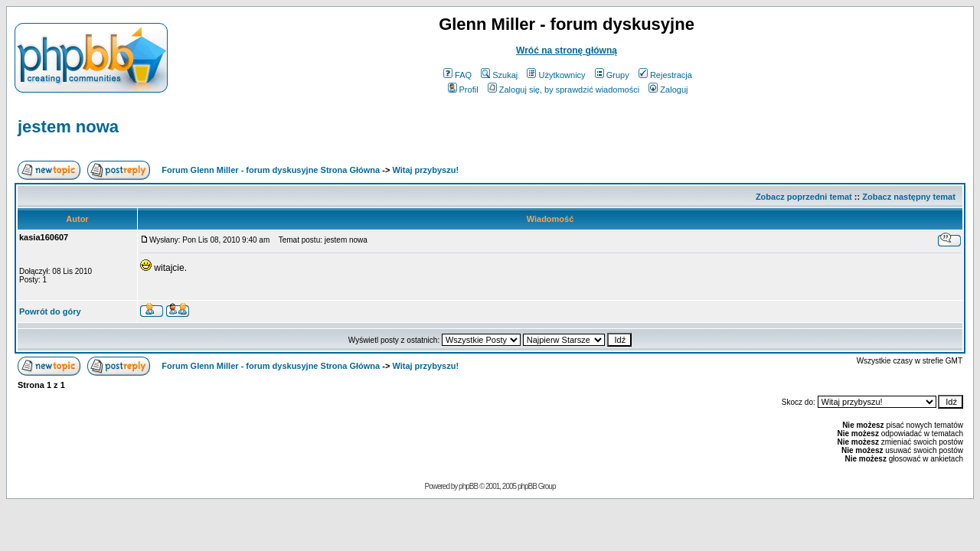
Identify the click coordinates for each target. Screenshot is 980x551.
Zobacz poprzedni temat (804, 197)
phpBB (468, 486)
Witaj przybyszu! (425, 170)
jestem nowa (68, 127)
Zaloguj (668, 90)
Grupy (612, 75)
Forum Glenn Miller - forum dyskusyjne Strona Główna (271, 170)
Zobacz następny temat (909, 197)
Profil (463, 90)
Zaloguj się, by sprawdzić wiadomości (563, 90)
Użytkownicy (556, 75)
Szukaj (499, 75)
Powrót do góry (50, 311)
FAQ (457, 75)
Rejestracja (665, 75)
